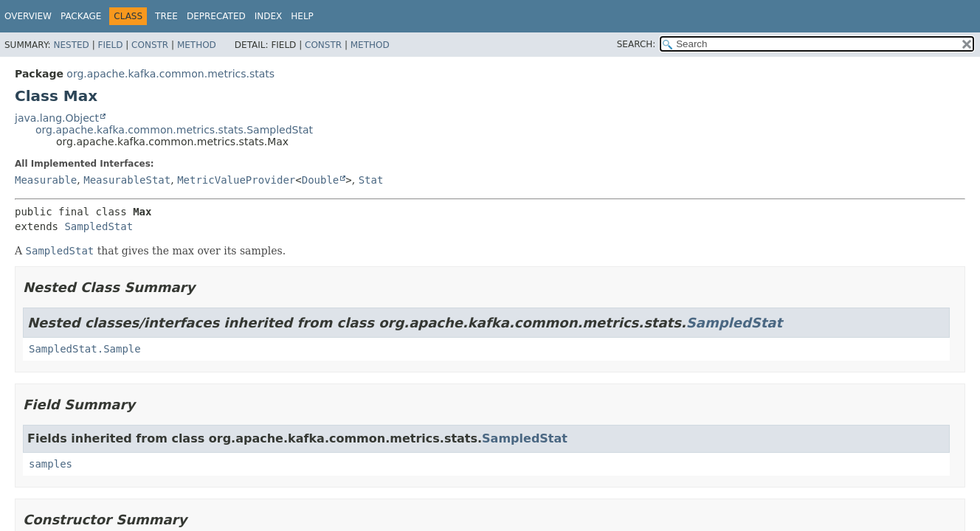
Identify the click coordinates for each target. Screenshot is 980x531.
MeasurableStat (127, 180)
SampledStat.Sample (85, 349)
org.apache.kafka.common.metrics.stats (170, 74)
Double (321, 180)
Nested (71, 45)
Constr (150, 45)
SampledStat (99, 226)
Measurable (46, 180)
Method (197, 45)
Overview (28, 16)
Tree (166, 16)
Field (110, 45)
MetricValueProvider (236, 180)
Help (302, 16)
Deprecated (216, 16)
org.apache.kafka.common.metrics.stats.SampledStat (174, 130)
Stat (371, 180)
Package (81, 16)
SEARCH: (636, 44)
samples (51, 464)
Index (269, 16)
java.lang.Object (57, 118)
